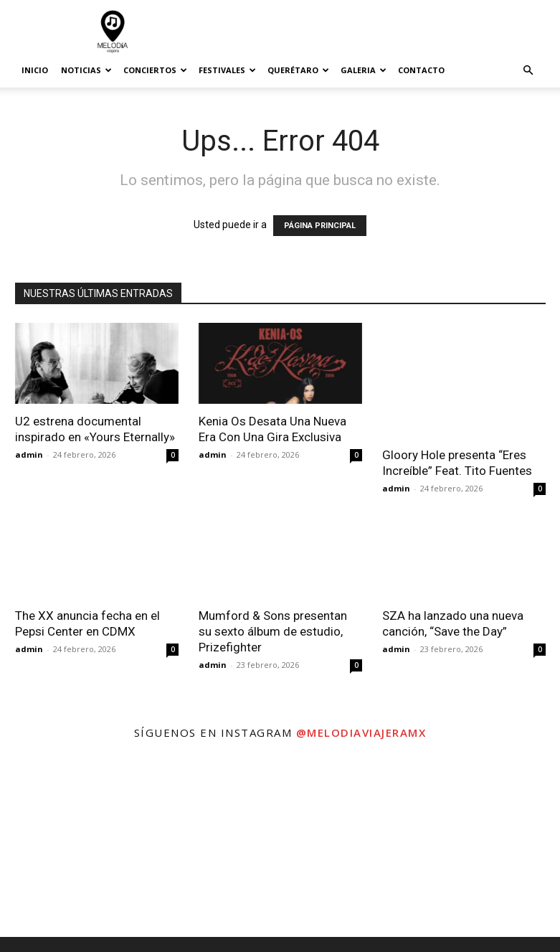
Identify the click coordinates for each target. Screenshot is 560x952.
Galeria (364, 70)
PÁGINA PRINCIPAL (320, 226)
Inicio (35, 70)
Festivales (227, 70)
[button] (528, 71)
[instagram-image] (93, 844)
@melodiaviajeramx (361, 732)
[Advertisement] (377, 32)
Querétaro (298, 70)
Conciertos (155, 70)
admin (29, 454)
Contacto (421, 70)
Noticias (86, 70)
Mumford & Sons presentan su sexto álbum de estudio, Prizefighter (273, 631)
